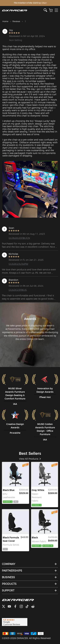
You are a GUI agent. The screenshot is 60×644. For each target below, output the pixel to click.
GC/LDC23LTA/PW (18, 264)
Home (5, 21)
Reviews (16, 21)
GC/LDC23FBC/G (18, 290)
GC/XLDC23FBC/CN (19, 238)
